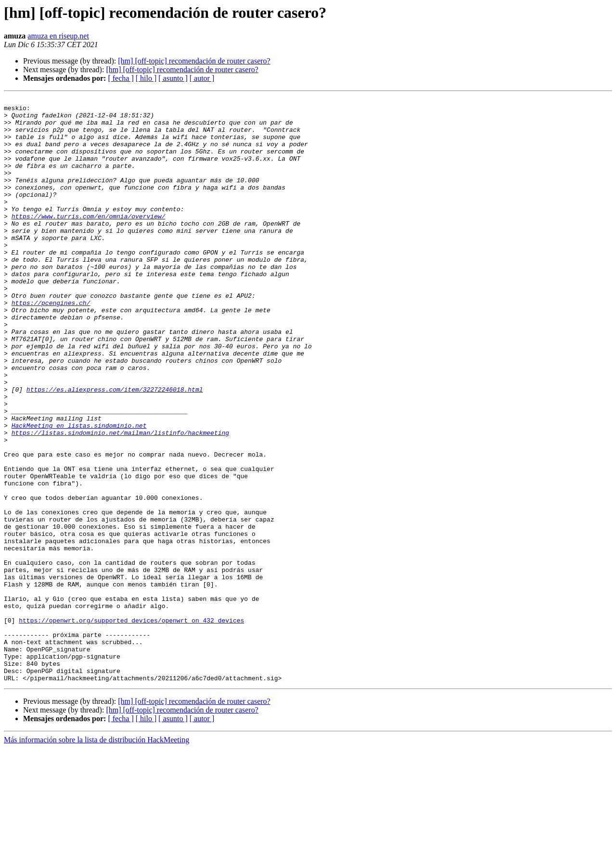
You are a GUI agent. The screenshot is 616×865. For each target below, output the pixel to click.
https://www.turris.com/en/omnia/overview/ (89, 241)
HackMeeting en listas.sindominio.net (79, 492)
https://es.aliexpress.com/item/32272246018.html (115, 448)
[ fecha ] (121, 78)
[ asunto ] (173, 78)
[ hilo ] (146, 78)
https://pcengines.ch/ (51, 344)
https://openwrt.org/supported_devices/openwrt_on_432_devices (131, 725)
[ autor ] (202, 78)
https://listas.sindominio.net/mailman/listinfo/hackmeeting (120, 500)
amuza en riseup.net (58, 36)
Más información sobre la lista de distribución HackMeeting (96, 857)
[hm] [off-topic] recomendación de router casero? (194, 61)
